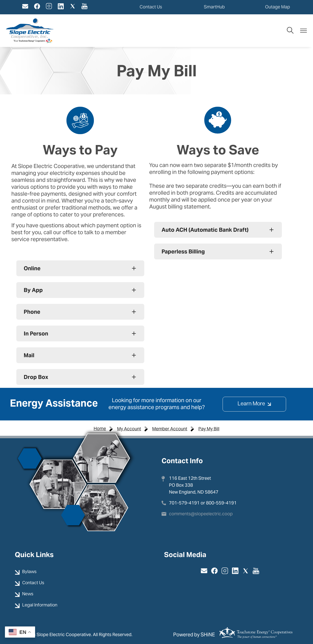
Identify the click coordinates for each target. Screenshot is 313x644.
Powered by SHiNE (194, 635)
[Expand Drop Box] (80, 377)
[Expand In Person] (80, 333)
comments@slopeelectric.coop (201, 514)
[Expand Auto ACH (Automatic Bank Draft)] (218, 230)
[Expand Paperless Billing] (218, 251)
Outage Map (278, 7)
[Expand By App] (80, 290)
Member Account (170, 429)
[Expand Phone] (80, 312)
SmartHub (214, 7)
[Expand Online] (80, 268)
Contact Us (151, 7)
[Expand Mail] (80, 355)
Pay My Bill (209, 429)
